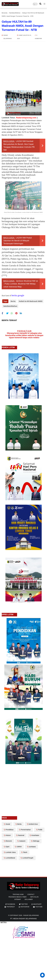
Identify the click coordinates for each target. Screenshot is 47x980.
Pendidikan (10, 830)
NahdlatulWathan (15, 13)
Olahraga (36, 841)
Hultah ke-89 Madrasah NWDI (31, 301)
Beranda (4, 13)
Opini (8, 847)
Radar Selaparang (31, 915)
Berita (13, 301)
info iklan (34, 897)
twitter (24, 904)
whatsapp (37, 904)
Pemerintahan (26, 830)
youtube (39, 907)
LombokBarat (10, 858)
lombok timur (33, 824)
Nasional (21, 835)
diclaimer (29, 899)
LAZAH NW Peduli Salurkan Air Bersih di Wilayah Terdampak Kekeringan (18, 241)
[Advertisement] (21, 66)
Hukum (8, 835)
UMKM (19, 847)
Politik (40, 830)
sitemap (17, 899)
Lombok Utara (11, 852)
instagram (25, 907)
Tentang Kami (18, 894)
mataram (22, 841)
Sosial (8, 824)
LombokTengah (28, 858)
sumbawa (32, 847)
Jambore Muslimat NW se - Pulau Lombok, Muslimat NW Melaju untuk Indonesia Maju (21, 284)
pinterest (11, 907)
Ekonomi (9, 841)
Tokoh (25, 852)
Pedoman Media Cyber (17, 897)
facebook (11, 904)
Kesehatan (35, 835)
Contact (31, 894)
